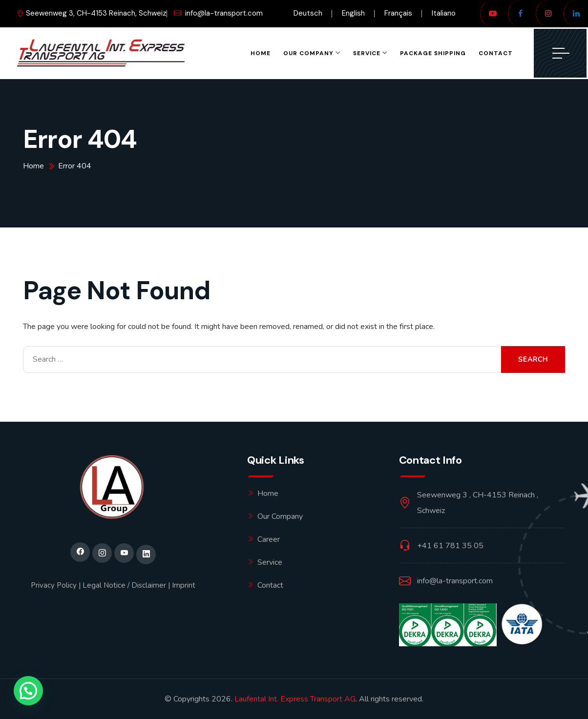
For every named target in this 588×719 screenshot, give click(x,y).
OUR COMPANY (308, 53)
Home (261, 53)
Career (269, 539)
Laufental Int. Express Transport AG (295, 699)
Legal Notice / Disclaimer (124, 585)
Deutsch (308, 13)
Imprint (184, 585)
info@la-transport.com (218, 13)
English (353, 13)
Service (367, 53)
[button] (28, 691)
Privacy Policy (54, 585)
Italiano (444, 13)
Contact (496, 53)
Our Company (280, 516)
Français (398, 13)
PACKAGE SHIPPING (433, 53)
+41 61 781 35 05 (450, 546)
